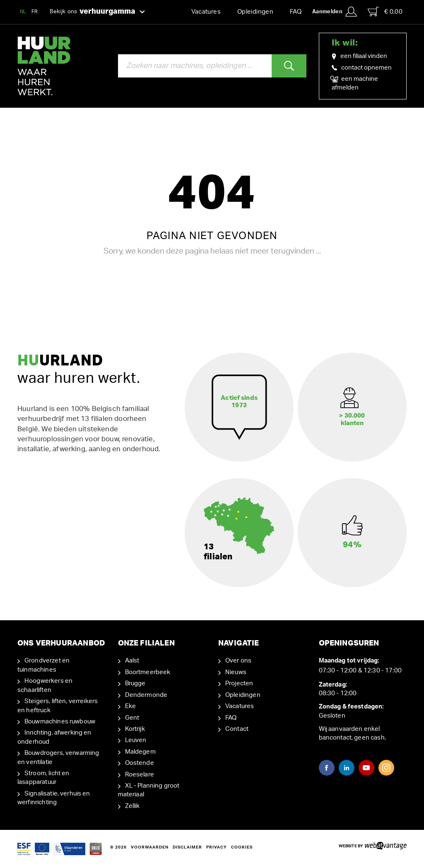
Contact (237, 729)
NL (23, 12)
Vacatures (206, 12)
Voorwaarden (150, 847)
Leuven (136, 740)
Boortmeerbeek (148, 672)
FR (35, 12)
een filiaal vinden (359, 56)
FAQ (296, 12)
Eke (130, 706)
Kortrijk (135, 729)
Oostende (140, 763)
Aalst (132, 661)
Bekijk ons (97, 12)
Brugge (135, 683)
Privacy (217, 847)
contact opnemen (362, 68)
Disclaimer (187, 847)
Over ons (238, 661)
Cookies (242, 847)
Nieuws (236, 672)
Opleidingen (255, 12)
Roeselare (140, 775)
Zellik (132, 806)
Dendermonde (146, 695)
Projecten (239, 683)
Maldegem (140, 752)
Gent (132, 717)
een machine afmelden (355, 83)
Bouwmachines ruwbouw (60, 722)
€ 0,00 (385, 12)
